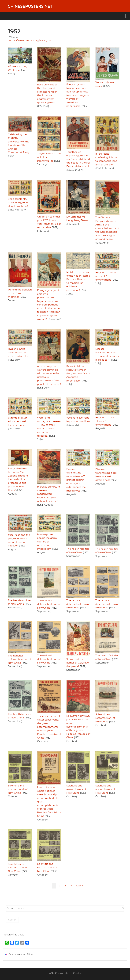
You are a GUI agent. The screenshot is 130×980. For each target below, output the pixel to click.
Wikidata (15, 37)
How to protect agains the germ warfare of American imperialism (47, 542)
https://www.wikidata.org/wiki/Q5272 (31, 41)
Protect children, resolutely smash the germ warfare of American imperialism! (78, 374)
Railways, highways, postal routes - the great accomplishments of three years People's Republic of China (78, 727)
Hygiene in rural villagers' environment (105, 421)
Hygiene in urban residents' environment (106, 276)
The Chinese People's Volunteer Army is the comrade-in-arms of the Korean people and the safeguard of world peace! (107, 228)
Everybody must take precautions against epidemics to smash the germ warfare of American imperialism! (78, 95)
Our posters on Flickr (21, 955)
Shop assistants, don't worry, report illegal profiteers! (19, 203)
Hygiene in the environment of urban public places (20, 353)
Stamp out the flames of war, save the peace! (78, 663)
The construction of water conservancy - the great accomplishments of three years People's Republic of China (49, 727)
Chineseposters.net (30, 7)
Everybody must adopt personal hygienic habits (18, 422)
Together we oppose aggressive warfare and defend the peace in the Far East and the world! (78, 159)
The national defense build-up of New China (49, 604)
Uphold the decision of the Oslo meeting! (20, 293)
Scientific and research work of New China (105, 718)
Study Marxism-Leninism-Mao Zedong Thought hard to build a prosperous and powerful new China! (18, 479)
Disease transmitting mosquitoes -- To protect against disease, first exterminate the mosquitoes (76, 480)
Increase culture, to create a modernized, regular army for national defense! (48, 494)
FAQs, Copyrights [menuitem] (58, 973)
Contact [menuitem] (78, 973)
